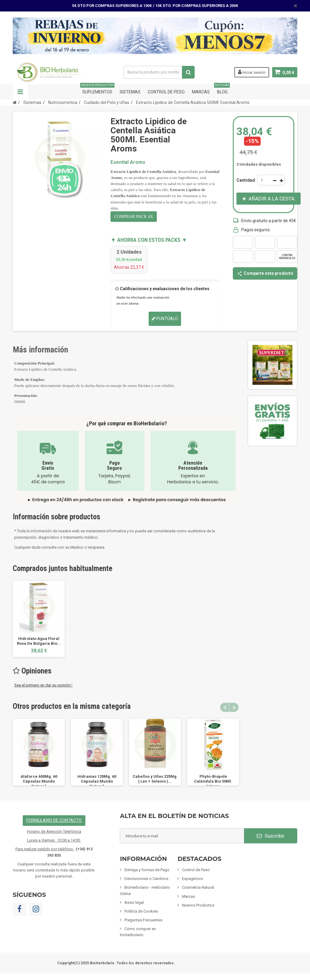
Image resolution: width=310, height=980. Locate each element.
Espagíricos (192, 879)
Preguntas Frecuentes (143, 920)
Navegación (20, 92)
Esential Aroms (128, 162)
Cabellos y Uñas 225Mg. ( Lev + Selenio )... (155, 779)
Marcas (201, 92)
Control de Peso (166, 92)
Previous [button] (225, 707)
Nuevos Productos (198, 905)
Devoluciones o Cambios (146, 879)
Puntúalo (165, 319)
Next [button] (234, 707)
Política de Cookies (141, 911)
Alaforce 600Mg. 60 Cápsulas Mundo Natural (39, 781)
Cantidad (246, 180)
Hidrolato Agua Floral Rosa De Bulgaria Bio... (39, 641)
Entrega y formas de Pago (147, 870)
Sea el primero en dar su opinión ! (43, 685)
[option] (39, 619)
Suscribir (271, 836)
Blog (222, 89)
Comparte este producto (265, 273)
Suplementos (97, 89)
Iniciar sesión (252, 72)
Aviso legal (134, 902)
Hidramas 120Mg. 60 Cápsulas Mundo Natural (97, 781)
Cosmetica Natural (198, 887)
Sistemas (130, 92)
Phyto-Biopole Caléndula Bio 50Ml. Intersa (213, 781)
